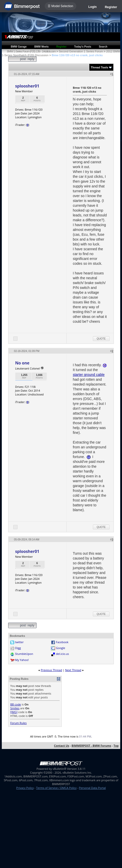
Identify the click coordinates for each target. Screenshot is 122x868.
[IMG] (14, 712)
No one (22, 363)
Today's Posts (83, 47)
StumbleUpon (24, 654)
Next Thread (73, 670)
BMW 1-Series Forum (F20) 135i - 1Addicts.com (31, 51)
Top (116, 746)
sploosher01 (27, 86)
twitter (19, 642)
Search (103, 47)
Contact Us (62, 746)
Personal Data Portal (92, 788)
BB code (16, 704)
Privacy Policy (25, 788)
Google (60, 648)
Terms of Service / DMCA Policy (56, 788)
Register (111, 7)
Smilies (15, 708)
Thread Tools (100, 67)
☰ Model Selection (60, 6)
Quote (101, 339)
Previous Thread (51, 670)
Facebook (62, 642)
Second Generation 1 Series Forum (81, 51)
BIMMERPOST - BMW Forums (91, 746)
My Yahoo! (22, 660)
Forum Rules (18, 723)
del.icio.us (62, 654)
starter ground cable (89, 375)
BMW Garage (19, 47)
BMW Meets (41, 47)
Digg (18, 648)
